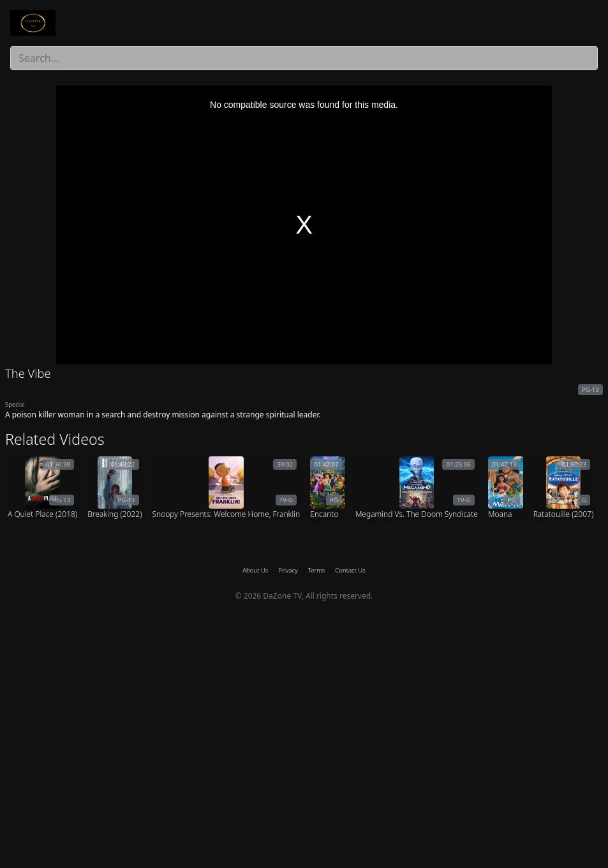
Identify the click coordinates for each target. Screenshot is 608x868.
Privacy (288, 570)
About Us (255, 570)
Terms (317, 570)
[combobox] (304, 58)
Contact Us (350, 570)
